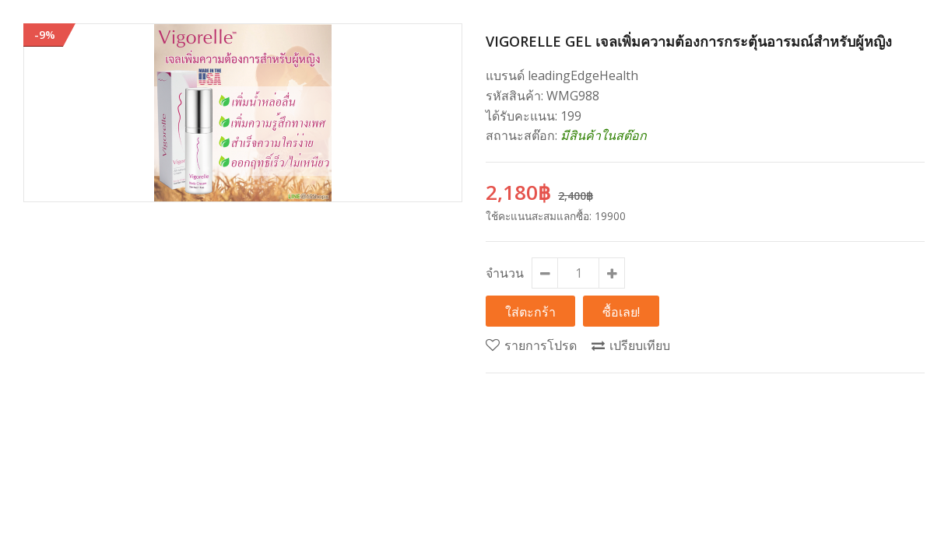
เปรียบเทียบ (640, 345)
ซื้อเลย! (621, 311)
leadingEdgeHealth (583, 75)
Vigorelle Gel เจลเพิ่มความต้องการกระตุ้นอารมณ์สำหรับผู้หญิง (689, 41)
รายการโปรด (541, 345)
